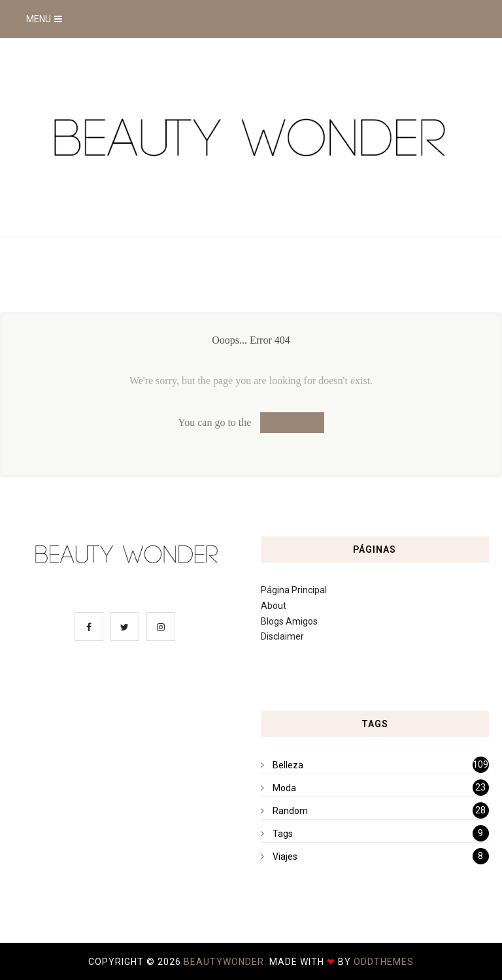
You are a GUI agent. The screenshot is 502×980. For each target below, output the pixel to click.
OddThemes (384, 962)
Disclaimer (282, 636)
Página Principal (294, 590)
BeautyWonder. (226, 962)
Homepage (292, 422)
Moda (284, 788)
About (274, 606)
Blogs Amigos (289, 621)
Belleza (288, 765)
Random (290, 811)
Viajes (285, 857)
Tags (283, 834)
